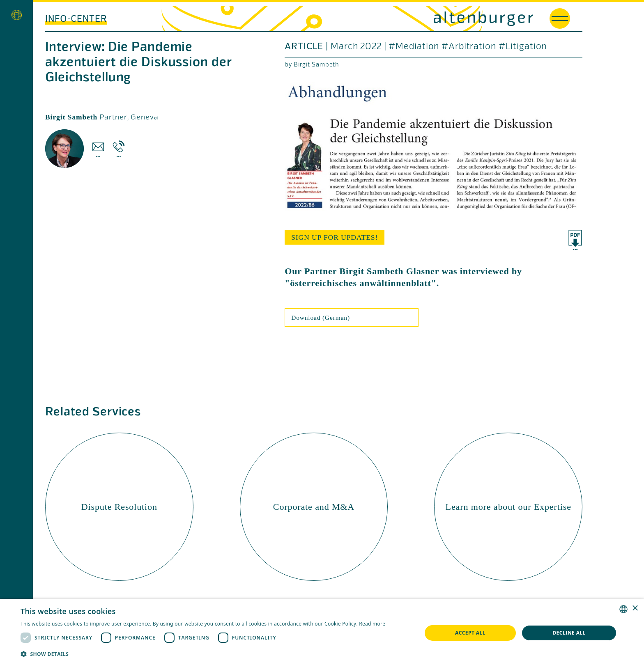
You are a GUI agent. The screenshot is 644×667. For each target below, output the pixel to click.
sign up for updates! (335, 237)
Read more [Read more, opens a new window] (372, 624)
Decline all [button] (569, 633)
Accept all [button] (470, 633)
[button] (203, 654)
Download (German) (321, 317)
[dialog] (322, 633)
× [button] (635, 609)
